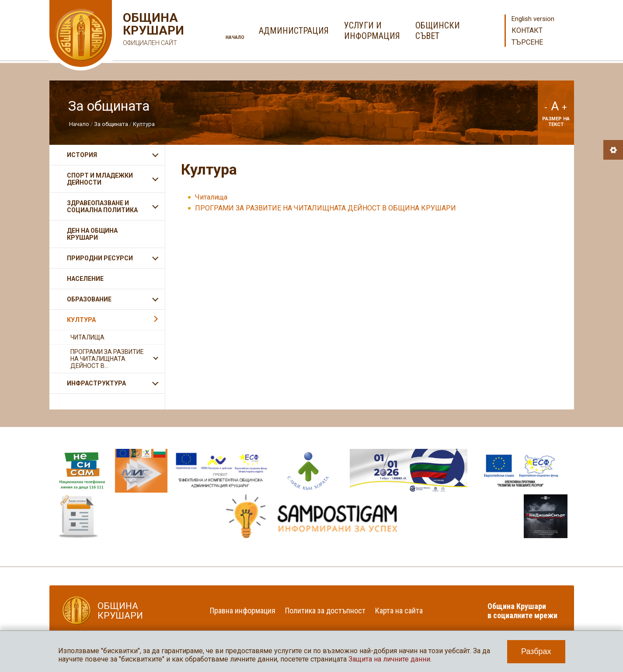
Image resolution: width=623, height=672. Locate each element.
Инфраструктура (96, 383)
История (82, 155)
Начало (235, 37)
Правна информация (243, 611)
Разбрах (536, 651)
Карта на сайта (399, 611)
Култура (144, 124)
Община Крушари (152, 30)
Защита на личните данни (389, 659)
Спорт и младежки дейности (100, 179)
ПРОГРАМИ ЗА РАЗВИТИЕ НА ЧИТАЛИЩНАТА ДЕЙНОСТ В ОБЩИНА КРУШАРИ (325, 208)
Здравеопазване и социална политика (102, 206)
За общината (111, 124)
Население (85, 279)
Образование (89, 299)
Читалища (211, 197)
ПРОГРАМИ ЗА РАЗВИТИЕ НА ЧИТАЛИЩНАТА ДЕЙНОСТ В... (107, 359)
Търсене (527, 42)
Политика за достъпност (325, 611)
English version (533, 19)
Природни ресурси (100, 258)
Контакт (527, 30)
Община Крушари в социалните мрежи (522, 611)
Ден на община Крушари (92, 234)
